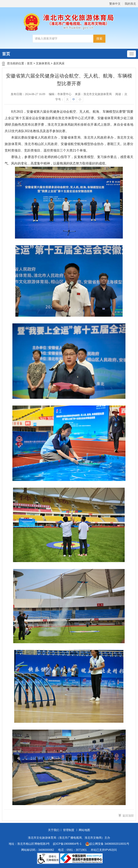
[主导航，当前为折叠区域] (132, 54)
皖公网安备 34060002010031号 (107, 844)
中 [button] (74, 99)
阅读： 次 (121, 94)
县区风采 (59, 63)
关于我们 (54, 830)
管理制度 (69, 830)
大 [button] (67, 99)
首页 (6, 54)
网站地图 (84, 830)
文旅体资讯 (43, 63)
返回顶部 (128, 816)
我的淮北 (130, 4)
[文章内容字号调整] (69, 100)
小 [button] (80, 99)
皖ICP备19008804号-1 (67, 844)
